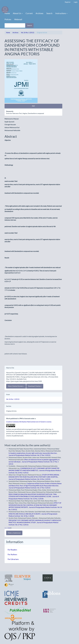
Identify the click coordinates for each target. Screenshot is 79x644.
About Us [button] (18, 13)
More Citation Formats (16, 386)
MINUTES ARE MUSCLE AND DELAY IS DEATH (25, 514)
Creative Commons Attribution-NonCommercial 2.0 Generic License (29, 422)
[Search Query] (15, 25)
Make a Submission (14, 533)
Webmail (18, 19)
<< (5, 528)
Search (49, 13)
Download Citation (35, 386)
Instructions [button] (61, 13)
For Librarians (13, 559)
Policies (8, 19)
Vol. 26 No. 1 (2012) (28, 32)
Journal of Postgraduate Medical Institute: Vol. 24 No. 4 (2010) (30, 479)
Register (68, 2)
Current (29, 13)
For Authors (12, 554)
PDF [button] (33, 106)
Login (76, 2)
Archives (39, 13)
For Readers (12, 550)
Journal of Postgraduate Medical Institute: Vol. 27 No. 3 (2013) (30, 455)
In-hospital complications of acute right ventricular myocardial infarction (33, 453)
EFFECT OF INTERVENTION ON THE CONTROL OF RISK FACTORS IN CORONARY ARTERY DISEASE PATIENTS (35, 505)
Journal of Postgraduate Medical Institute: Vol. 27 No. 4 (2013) (30, 488)
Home (7, 13)
